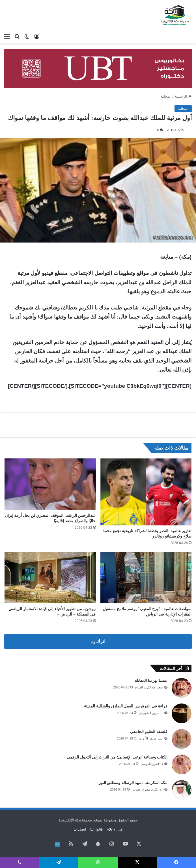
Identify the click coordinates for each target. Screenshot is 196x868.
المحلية (166, 96)
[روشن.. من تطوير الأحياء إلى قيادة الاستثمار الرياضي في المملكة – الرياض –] (50, 578)
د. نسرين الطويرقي (151, 713)
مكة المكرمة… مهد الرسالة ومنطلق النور (133, 783)
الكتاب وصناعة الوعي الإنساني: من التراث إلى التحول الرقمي (117, 757)
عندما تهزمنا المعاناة (151, 681)
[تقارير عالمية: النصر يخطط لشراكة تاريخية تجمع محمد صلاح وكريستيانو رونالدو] (146, 492)
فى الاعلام (115, 829)
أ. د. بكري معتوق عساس (148, 789)
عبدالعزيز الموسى (152, 764)
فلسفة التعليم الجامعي (149, 732)
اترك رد (98, 641)
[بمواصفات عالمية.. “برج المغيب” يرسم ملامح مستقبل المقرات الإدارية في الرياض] (146, 578)
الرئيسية (183, 96)
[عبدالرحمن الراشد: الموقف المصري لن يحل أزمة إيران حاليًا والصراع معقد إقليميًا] (50, 484)
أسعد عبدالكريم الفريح (149, 687)
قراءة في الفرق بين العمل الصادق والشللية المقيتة (126, 706)
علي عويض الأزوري (151, 738)
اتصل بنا (80, 829)
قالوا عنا (97, 829)
